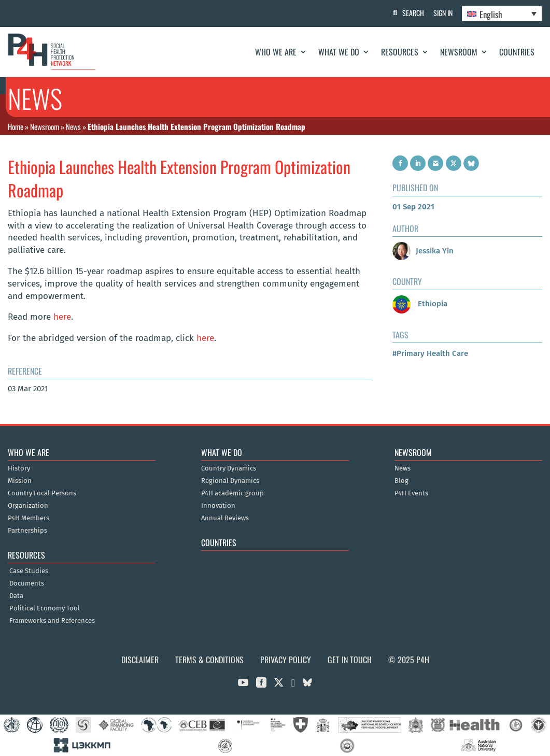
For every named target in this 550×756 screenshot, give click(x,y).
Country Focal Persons (42, 493)
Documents (27, 583)
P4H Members (29, 518)
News (73, 126)
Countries (517, 52)
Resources (400, 52)
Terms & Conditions (209, 660)
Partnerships (27, 531)
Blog (401, 481)
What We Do (339, 52)
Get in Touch (350, 660)
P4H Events (411, 493)
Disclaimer (140, 660)
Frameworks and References (52, 621)
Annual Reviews (225, 518)
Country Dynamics (229, 468)
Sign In (441, 13)
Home (16, 126)
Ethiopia (420, 304)
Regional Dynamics (230, 481)
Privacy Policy (286, 660)
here (62, 317)
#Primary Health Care (430, 353)
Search (411, 13)
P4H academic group (232, 493)
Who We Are (276, 52)
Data (16, 596)
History (19, 468)
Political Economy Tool (45, 608)
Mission (20, 481)
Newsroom (459, 52)
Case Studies (29, 571)
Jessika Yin (423, 251)
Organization (28, 506)
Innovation (218, 506)
